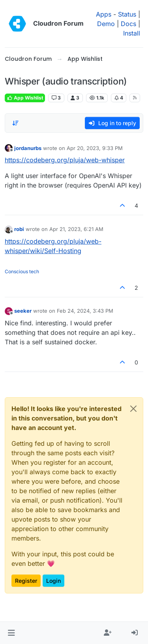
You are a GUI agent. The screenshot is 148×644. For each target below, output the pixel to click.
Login (53, 581)
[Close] (133, 409)
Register (26, 581)
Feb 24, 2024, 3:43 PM (85, 311)
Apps (104, 14)
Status (127, 14)
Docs (128, 24)
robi (19, 229)
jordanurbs (28, 148)
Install (132, 33)
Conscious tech (22, 271)
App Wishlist (25, 98)
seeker (23, 311)
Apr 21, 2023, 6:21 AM (76, 229)
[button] (11, 633)
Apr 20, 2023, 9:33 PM (95, 148)
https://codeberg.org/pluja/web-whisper (65, 160)
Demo (106, 24)
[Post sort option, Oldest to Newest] (15, 123)
